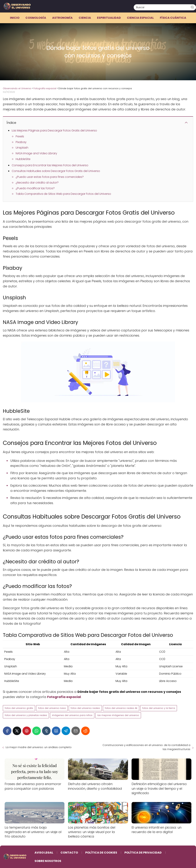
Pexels (20, 136)
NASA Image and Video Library (36, 153)
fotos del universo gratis (19, 708)
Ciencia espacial (140, 18)
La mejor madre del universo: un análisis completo (39, 747)
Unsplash (22, 148)
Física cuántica (173, 18)
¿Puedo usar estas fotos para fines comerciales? (50, 177)
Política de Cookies (101, 853)
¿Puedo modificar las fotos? (35, 188)
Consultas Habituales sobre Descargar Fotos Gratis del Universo (56, 171)
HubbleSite (23, 159)
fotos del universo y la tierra (159, 708)
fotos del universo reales (85, 708)
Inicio (15, 18)
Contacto (69, 853)
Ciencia (85, 18)
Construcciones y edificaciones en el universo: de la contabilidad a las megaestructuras (146, 747)
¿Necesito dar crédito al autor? (37, 183)
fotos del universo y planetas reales (26, 715)
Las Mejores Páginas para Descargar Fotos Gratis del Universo (54, 130)
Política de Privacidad (143, 853)
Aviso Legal (44, 853)
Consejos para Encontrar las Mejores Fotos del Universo (50, 165)
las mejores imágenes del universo (118, 715)
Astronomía (62, 18)
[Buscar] (192, 7)
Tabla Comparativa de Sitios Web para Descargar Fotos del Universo (63, 194)
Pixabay (21, 142)
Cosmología (36, 18)
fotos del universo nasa (52, 708)
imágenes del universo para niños (72, 715)
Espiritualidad (109, 18)
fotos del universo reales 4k (121, 708)
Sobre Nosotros (48, 861)
